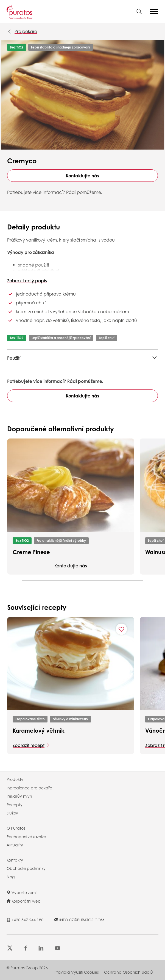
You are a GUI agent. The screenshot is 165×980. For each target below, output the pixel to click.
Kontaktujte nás (82, 176)
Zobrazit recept (29, 745)
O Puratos (16, 828)
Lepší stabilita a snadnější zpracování (61, 47)
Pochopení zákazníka (26, 836)
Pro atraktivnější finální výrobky (61, 541)
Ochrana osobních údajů (128, 972)
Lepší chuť (107, 338)
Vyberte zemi (22, 892)
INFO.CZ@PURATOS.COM (79, 920)
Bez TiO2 (17, 47)
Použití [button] (14, 358)
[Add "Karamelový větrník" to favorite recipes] (121, 629)
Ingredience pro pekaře (29, 788)
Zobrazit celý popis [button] (27, 281)
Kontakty (15, 860)
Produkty (15, 779)
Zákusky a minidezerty (70, 719)
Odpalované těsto (30, 719)
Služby (12, 813)
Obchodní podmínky (26, 868)
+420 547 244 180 (25, 920)
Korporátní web (24, 901)
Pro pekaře (26, 31)
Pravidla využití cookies (76, 972)
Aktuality (15, 845)
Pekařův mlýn (19, 796)
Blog (11, 877)
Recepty (15, 805)
